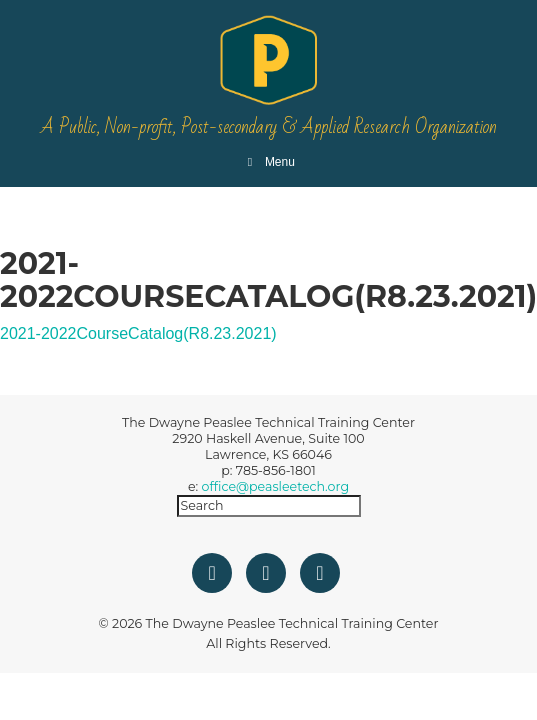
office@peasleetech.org (275, 486)
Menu (268, 162)
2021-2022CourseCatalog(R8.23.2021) (138, 333)
